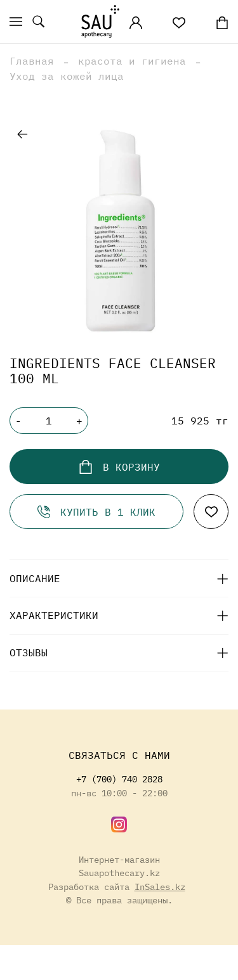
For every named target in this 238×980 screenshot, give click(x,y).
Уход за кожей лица (67, 76)
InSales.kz (160, 887)
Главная (32, 61)
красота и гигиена (132, 61)
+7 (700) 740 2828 (119, 779)
